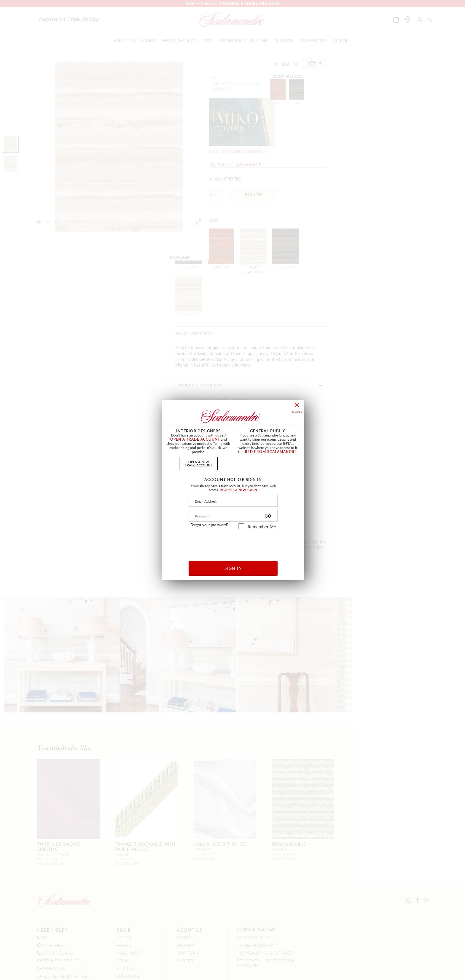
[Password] (233, 516)
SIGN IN (233, 568)
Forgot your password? (210, 525)
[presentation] (233, 543)
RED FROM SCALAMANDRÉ (271, 452)
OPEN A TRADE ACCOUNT (195, 439)
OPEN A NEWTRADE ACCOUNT (199, 463)
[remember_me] (241, 526)
